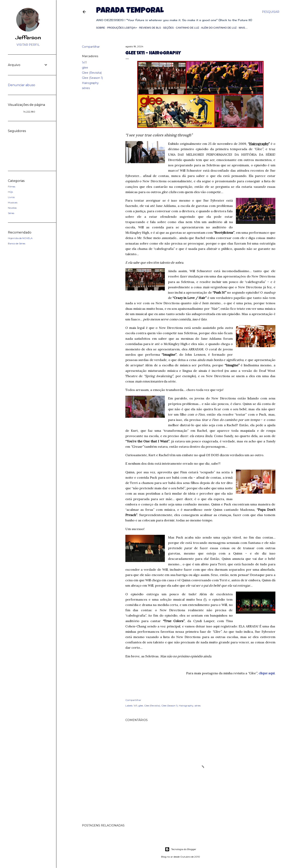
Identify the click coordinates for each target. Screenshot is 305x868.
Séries (11, 213)
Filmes (12, 187)
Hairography (90, 83)
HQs (10, 192)
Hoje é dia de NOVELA (20, 238)
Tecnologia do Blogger (181, 849)
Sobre (101, 28)
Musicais (13, 202)
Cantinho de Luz (188, 28)
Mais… (243, 28)
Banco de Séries (17, 243)
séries (86, 88)
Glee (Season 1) (92, 78)
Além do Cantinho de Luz (219, 28)
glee (85, 68)
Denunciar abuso (22, 85)
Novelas (12, 208)
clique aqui (267, 673)
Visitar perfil (28, 45)
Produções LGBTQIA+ (122, 28)
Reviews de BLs (150, 28)
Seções (168, 28)
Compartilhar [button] (91, 47)
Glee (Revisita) (92, 73)
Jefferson (28, 37)
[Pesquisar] (271, 12)
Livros (11, 197)
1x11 (84, 62)
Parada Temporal (130, 11)
